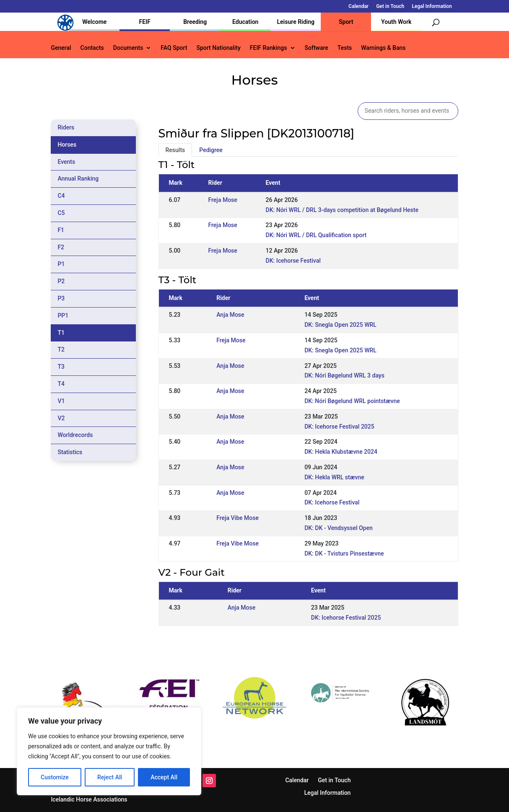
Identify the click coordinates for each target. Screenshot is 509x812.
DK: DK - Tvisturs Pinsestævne (344, 553)
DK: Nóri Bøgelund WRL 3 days (344, 375)
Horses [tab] (67, 145)
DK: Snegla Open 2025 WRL (340, 325)
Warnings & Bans (383, 48)
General (61, 48)
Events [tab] (66, 162)
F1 (61, 230)
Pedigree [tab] (211, 150)
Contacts (92, 48)
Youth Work (396, 22)
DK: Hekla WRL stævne (334, 477)
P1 (61, 264)
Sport (346, 22)
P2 (61, 281)
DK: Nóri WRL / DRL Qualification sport (316, 235)
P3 (61, 298)
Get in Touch (390, 6)
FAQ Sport (174, 48)
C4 (61, 196)
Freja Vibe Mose (238, 518)
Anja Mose (230, 315)
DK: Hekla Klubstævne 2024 (341, 452)
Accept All (164, 777)
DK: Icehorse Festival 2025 (339, 427)
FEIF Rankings (269, 48)
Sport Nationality (218, 48)
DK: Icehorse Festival (293, 261)
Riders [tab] (66, 127)
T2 (61, 349)
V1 (61, 401)
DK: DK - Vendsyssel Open (339, 528)
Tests (345, 48)
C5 (61, 213)
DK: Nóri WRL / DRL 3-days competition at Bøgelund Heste (342, 210)
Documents (128, 48)
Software (317, 48)
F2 (61, 247)
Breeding (195, 22)
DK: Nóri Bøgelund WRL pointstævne (352, 401)
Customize (55, 777)
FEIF (145, 22)
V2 (61, 418)
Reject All (110, 777)
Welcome (94, 22)
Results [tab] (175, 150)
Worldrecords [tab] (75, 435)
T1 (61, 333)
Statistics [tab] (70, 452)
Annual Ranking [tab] (78, 178)
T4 (61, 384)
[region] (109, 751)
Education (245, 22)
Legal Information (432, 6)
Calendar (358, 6)
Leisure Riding (296, 22)
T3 (61, 367)
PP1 (63, 315)
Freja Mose (223, 200)
